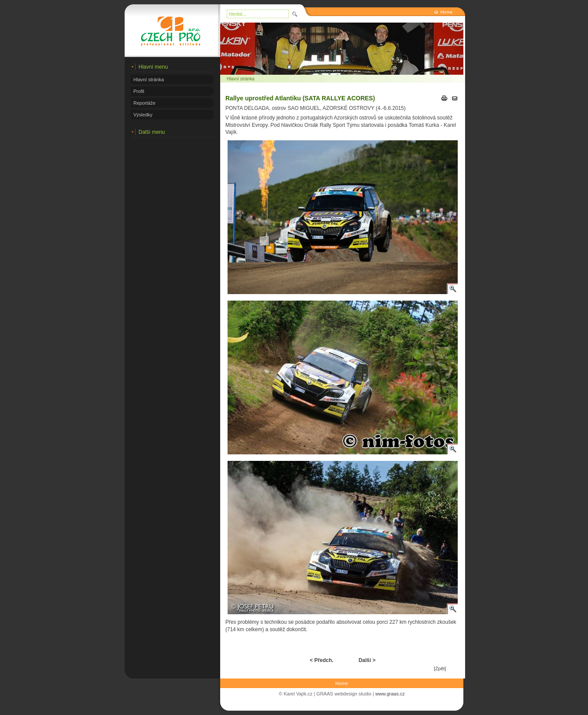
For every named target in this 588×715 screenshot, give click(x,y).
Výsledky (143, 115)
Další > (367, 660)
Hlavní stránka (149, 79)
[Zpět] (440, 669)
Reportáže (144, 103)
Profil (139, 91)
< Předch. (321, 660)
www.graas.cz (390, 694)
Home (342, 683)
